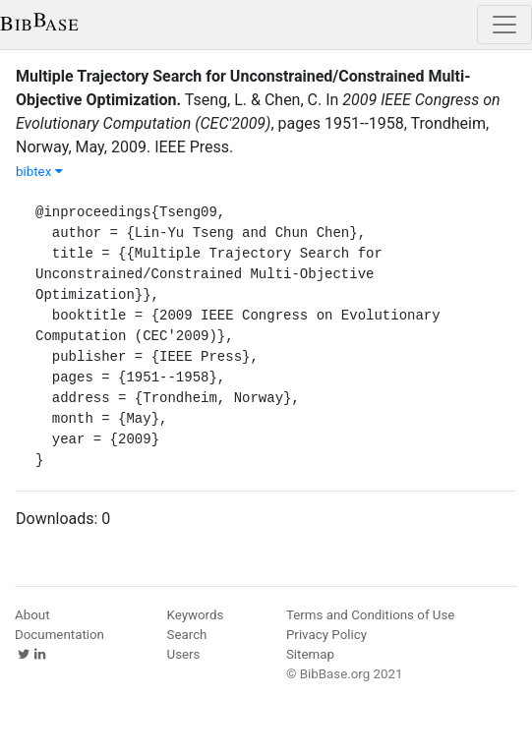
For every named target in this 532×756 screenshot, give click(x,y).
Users (184, 654)
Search (187, 635)
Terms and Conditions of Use (370, 615)
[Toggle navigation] (504, 25)
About (32, 615)
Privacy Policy (326, 635)
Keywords (196, 615)
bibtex (39, 172)
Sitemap (310, 654)
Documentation (59, 635)
